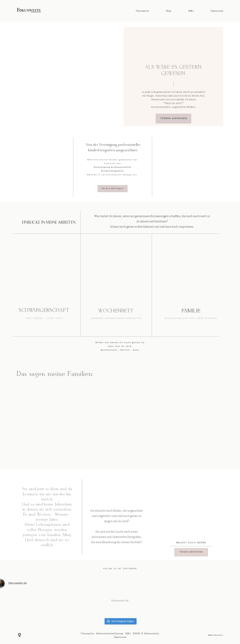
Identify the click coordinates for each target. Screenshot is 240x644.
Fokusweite (142, 11)
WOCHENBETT (116, 311)
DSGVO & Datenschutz (146, 633)
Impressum (217, 11)
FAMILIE (191, 311)
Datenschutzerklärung (110, 633)
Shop (169, 11)
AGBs (191, 11)
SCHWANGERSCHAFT (44, 310)
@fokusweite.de (120, 601)
